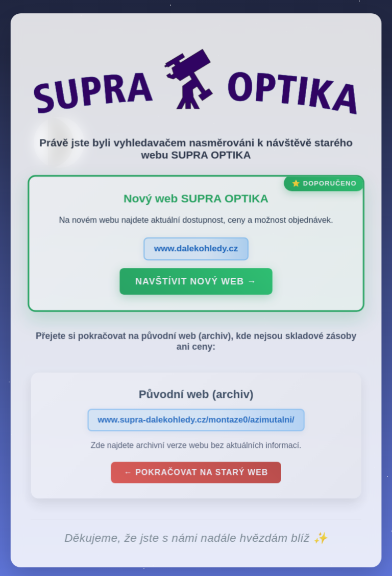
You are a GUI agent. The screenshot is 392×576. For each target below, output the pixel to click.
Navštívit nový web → (196, 283)
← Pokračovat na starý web (196, 474)
